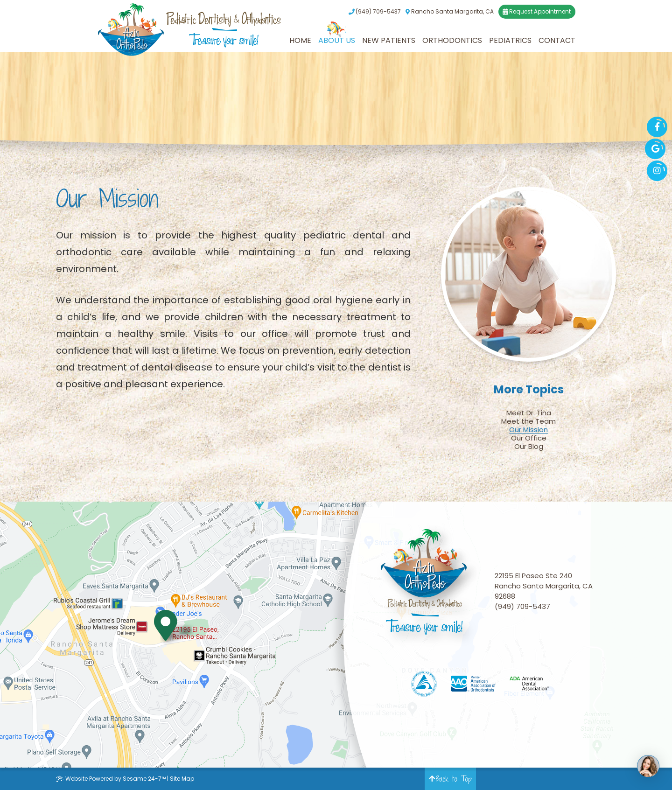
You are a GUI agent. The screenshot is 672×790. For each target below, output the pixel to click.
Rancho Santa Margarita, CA (449, 12)
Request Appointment (537, 12)
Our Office (529, 438)
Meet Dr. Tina (529, 413)
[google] (655, 149)
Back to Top (450, 779)
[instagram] (657, 171)
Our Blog (529, 447)
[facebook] (657, 127)
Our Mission (528, 430)
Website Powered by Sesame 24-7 (111, 779)
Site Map (182, 779)
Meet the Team (528, 421)
